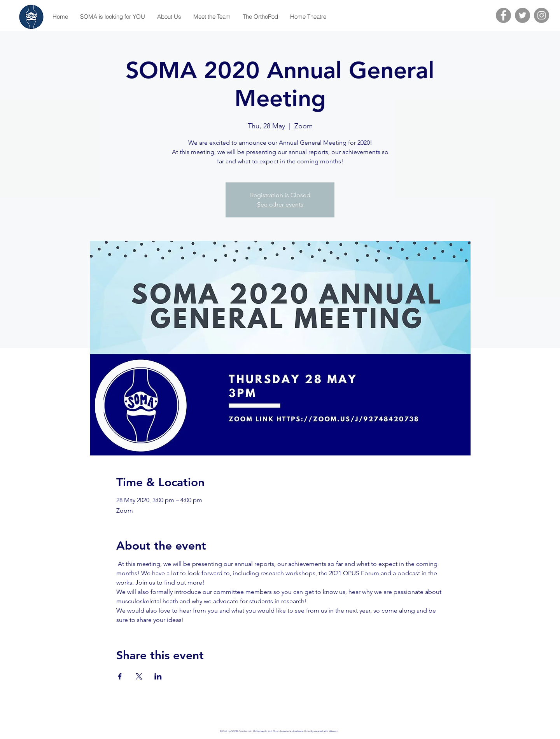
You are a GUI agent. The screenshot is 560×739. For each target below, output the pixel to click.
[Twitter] (522, 15)
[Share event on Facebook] (120, 676)
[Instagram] (542, 15)
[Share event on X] (139, 676)
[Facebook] (503, 15)
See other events (280, 204)
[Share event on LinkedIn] (158, 676)
